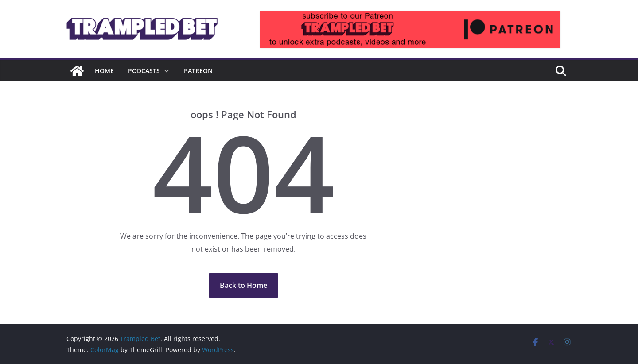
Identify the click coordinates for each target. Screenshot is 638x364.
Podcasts (144, 71)
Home (104, 71)
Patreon (198, 71)
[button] (165, 71)
